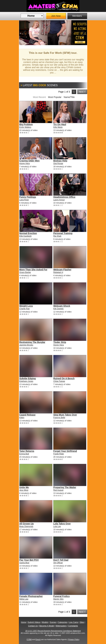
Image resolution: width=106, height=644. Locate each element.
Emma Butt (24, 454)
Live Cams (74, 622)
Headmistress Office (64, 197)
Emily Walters (25, 127)
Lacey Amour (59, 200)
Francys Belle (59, 418)
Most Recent (39, 97)
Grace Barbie (25, 272)
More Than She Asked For (33, 270)
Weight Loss (26, 306)
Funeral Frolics (61, 596)
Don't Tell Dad (61, 560)
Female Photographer (31, 596)
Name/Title (69, 97)
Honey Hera (25, 163)
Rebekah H (58, 272)
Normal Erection (28, 233)
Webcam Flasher (62, 270)
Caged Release (28, 415)
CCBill (29, 639)
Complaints (73, 626)
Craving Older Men (29, 161)
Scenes (53, 622)
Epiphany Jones (26, 381)
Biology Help (60, 161)
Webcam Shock (62, 306)
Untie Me (24, 487)
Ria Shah (57, 236)
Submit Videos (34, 622)
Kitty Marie (58, 127)
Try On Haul (60, 124)
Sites (82, 622)
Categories (63, 622)
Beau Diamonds (26, 526)
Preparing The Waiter (65, 487)
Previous (24, 33)
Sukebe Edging (28, 378)
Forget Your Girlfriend (65, 451)
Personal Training (63, 233)
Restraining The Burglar (32, 342)
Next (82, 33)
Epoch (38, 639)
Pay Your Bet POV (29, 560)
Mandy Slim (58, 599)
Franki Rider (59, 454)
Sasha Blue (24, 563)
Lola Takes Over (62, 524)
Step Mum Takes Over (65, 415)
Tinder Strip (60, 342)
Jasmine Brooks (26, 345)
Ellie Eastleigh (25, 236)
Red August (58, 490)
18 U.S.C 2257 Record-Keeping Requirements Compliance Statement (53, 631)
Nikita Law (24, 599)
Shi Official (58, 563)
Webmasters (61, 626)
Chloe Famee (59, 381)
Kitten (22, 418)
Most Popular (55, 97)
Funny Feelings (28, 197)
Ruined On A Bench (64, 378)
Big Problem (26, 124)
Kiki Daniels (58, 309)
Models (45, 622)
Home (23, 622)
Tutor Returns (27, 451)
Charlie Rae (25, 309)
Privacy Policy (74, 639)
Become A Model (47, 626)
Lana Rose (24, 200)
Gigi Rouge (58, 163)
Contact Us (33, 626)
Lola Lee (57, 526)
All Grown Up (27, 524)
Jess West (24, 490)
